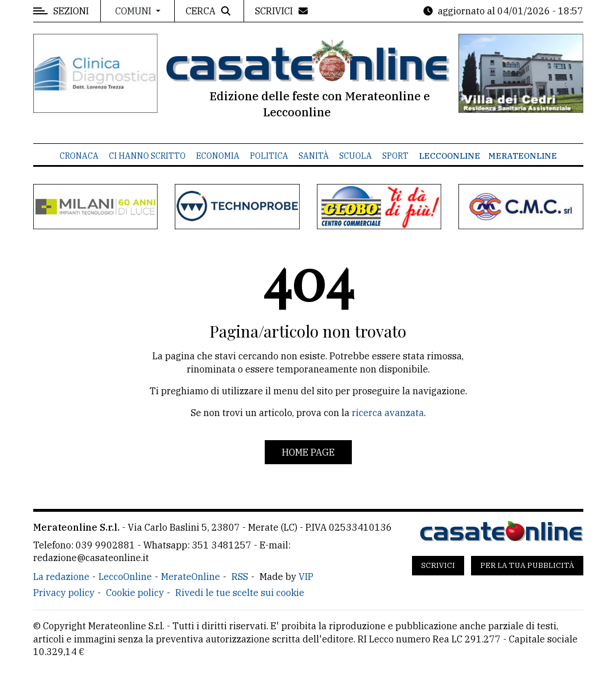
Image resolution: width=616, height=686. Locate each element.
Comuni (134, 11)
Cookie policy (135, 593)
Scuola (356, 156)
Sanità (314, 156)
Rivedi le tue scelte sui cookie (240, 593)
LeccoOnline (450, 156)
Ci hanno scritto (147, 156)
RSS (240, 577)
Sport (395, 156)
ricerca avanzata (388, 413)
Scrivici (438, 565)
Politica (269, 156)
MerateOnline (523, 156)
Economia (218, 156)
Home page (308, 452)
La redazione (61, 577)
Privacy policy (64, 593)
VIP (306, 577)
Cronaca (79, 156)
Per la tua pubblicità (527, 565)
